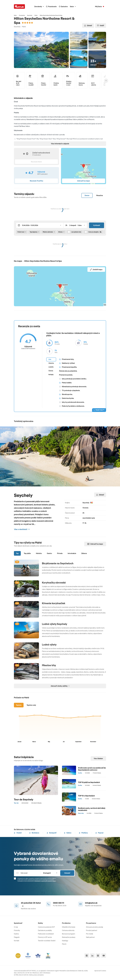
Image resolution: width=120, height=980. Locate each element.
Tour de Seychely (24, 799)
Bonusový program (69, 934)
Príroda (60, 553)
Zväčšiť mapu (96, 270)
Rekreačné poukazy (69, 937)
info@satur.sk (91, 903)
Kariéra (16, 934)
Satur (73, 7)
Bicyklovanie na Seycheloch (58, 563)
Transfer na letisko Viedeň (47, 941)
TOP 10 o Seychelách (86, 796)
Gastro (49, 553)
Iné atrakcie (72, 553)
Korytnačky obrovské (54, 583)
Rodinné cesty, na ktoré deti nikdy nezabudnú (92, 809)
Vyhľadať (97, 225)
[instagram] (98, 956)
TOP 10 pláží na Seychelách (89, 782)
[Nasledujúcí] (106, 81)
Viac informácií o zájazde (60, 144)
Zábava (84, 553)
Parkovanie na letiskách (46, 934)
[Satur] (19, 7)
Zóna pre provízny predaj (94, 927)
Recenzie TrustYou (37, 181)
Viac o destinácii (22, 529)
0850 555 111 (59, 903)
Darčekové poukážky (45, 930)
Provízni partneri (92, 930)
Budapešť (52, 833)
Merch (64, 944)
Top (17, 553)
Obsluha (51, 363)
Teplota (19, 705)
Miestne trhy (49, 665)
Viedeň (18, 833)
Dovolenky (39, 7)
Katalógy (65, 941)
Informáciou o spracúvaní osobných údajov (45, 881)
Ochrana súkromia (68, 930)
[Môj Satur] (100, 7)
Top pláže (27, 553)
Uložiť (101, 26)
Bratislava (34, 833)
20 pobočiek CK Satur (31, 904)
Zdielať (88, 26)
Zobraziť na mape (95, 544)
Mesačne (100, 195)
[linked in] (92, 956)
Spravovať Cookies (100, 971)
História (39, 553)
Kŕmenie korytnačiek (54, 603)
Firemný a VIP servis (45, 937)
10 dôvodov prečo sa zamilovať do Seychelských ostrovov (92, 769)
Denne (87, 195)
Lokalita (51, 367)
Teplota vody (31, 705)
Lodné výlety (49, 645)
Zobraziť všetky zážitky (60, 686)
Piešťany (83, 833)
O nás (16, 927)
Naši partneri (90, 937)
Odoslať (67, 873)
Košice (68, 833)
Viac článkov (98, 758)
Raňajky (51, 375)
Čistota (51, 371)
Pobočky (17, 930)
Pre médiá (89, 934)
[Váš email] (27, 873)
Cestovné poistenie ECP (46, 927)
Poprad (99, 833)
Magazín (17, 937)
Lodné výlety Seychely (55, 624)
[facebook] (87, 956)
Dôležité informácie (69, 927)
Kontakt (17, 941)
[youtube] (104, 956)
